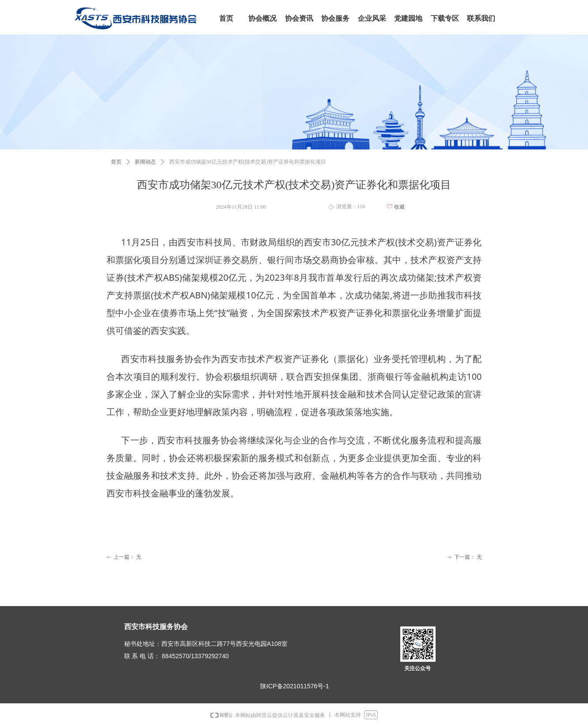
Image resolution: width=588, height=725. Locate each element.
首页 (116, 162)
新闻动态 (145, 162)
